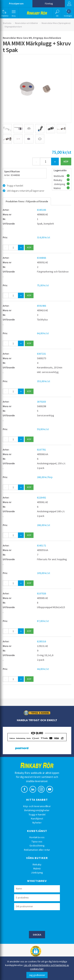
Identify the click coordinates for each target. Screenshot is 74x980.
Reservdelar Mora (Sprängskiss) (56, 23)
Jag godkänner (37, 975)
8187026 (41, 593)
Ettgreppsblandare (13, 27)
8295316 (41, 641)
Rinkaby (37, 864)
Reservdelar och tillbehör (26, 23)
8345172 (41, 545)
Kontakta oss (37, 837)
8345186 (41, 210)
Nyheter (37, 823)
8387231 (41, 354)
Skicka (37, 935)
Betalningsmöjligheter (37, 810)
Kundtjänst (37, 819)
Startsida (7, 23)
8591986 (41, 306)
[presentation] (42, 920)
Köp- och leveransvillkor (37, 806)
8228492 (41, 498)
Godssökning (37, 846)
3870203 (41, 402)
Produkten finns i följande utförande (27, 201)
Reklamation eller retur (37, 850)
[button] (4, 13)
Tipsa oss (37, 841)
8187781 (41, 450)
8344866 (41, 258)
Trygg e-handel (37, 814)
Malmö (37, 868)
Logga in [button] (69, 4)
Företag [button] (49, 4)
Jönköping (37, 873)
